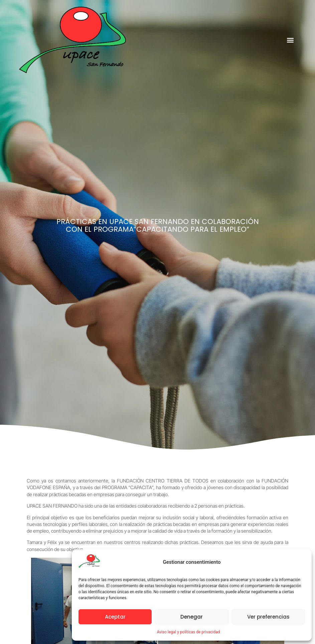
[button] (290, 40)
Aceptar (115, 617)
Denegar (192, 617)
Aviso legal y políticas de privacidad (188, 632)
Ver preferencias (268, 617)
